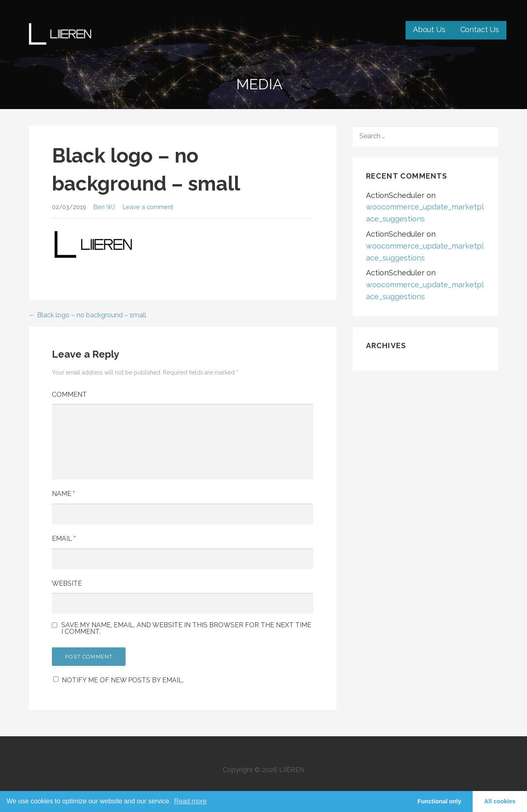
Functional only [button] (439, 801)
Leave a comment (148, 207)
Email (64, 539)
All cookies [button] (500, 801)
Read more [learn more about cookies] (190, 801)
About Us (429, 29)
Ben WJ (104, 207)
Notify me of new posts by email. (123, 680)
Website (67, 583)
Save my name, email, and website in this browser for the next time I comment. (186, 628)
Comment (69, 394)
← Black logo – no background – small (87, 315)
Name (63, 494)
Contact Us (480, 29)
